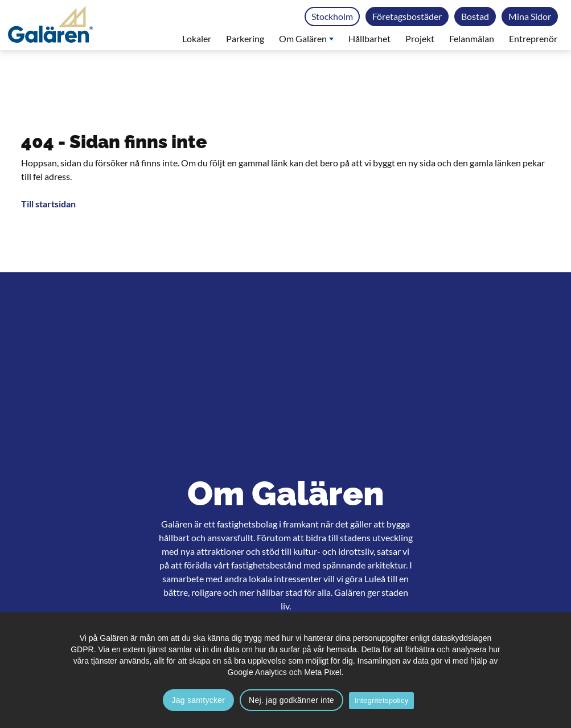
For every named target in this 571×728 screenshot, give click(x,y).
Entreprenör (533, 38)
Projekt (420, 38)
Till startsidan (48, 204)
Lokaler (197, 38)
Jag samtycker (199, 700)
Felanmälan (472, 38)
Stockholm (332, 16)
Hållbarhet (369, 38)
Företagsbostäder (407, 16)
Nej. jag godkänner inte (291, 700)
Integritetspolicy (382, 700)
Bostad (475, 16)
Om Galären (306, 38)
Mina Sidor (530, 16)
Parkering (245, 38)
